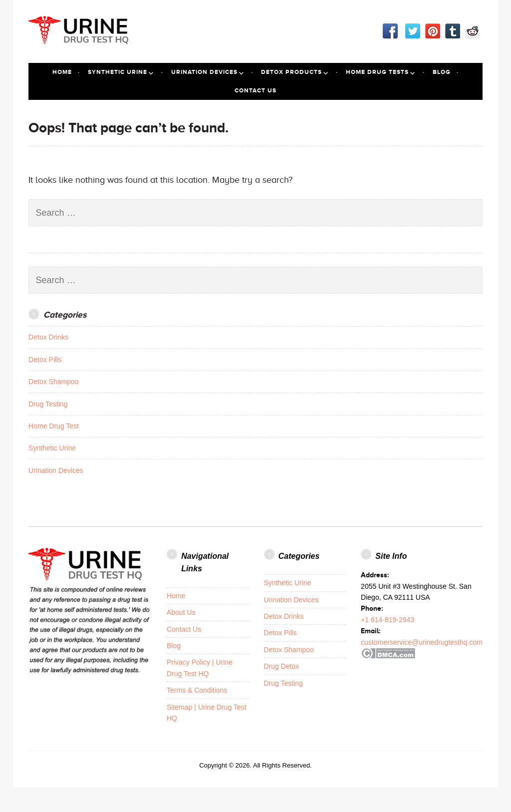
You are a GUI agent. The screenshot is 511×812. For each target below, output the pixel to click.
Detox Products (291, 72)
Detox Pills (45, 360)
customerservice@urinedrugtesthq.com (422, 642)
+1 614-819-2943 (387, 620)
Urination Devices (204, 72)
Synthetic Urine (118, 72)
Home (62, 72)
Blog (442, 72)
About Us (181, 612)
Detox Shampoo (53, 382)
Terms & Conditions (197, 690)
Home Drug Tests (377, 72)
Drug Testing (48, 404)
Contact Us (255, 90)
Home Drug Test (54, 426)
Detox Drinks (48, 337)
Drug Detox (282, 666)
